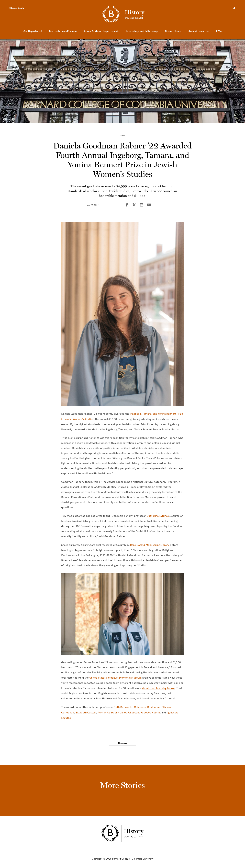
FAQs (219, 31)
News (123, 135)
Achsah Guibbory (108, 713)
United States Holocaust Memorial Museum (115, 678)
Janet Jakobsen (129, 713)
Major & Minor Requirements (102, 31)
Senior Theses (173, 31)
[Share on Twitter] (134, 205)
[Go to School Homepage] (123, 14)
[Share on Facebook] (127, 205)
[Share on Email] (149, 205)
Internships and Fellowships (142, 31)
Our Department (32, 31)
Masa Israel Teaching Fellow (158, 688)
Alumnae (122, 743)
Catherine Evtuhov (158, 516)
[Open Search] (234, 9)
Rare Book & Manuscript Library (150, 545)
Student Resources (198, 31)
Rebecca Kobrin (150, 713)
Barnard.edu (16, 8)
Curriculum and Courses (63, 31)
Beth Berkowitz (123, 707)
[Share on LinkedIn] (142, 205)
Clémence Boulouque (147, 707)
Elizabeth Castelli (86, 713)
